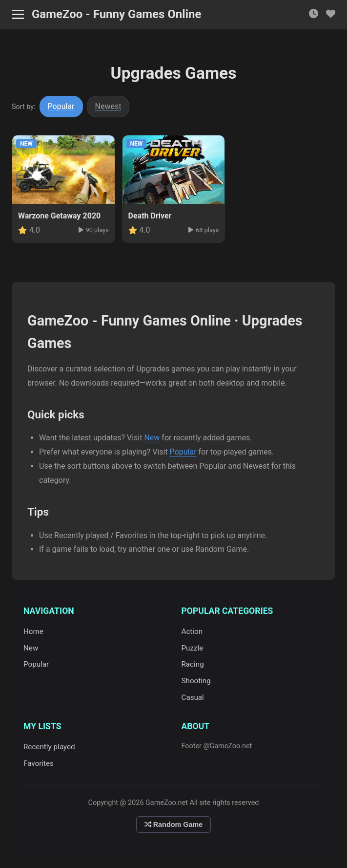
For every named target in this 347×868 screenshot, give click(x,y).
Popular (61, 106)
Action (192, 631)
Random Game (174, 825)
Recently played (49, 747)
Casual (193, 697)
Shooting (196, 681)
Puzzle (193, 648)
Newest (108, 106)
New (152, 438)
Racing (193, 664)
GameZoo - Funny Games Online (116, 14)
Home (33, 631)
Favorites (39, 763)
